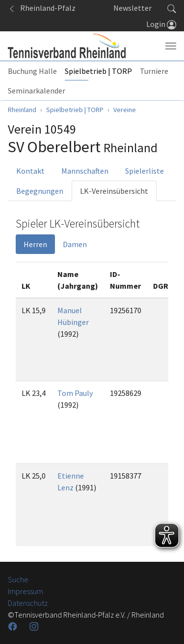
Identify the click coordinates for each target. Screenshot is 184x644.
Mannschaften (85, 171)
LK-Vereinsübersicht (114, 191)
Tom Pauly (75, 393)
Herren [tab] (35, 244)
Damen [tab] (75, 244)
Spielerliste (145, 171)
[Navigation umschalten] (171, 46)
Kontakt (30, 171)
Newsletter (132, 8)
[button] (172, 8)
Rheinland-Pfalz (42, 8)
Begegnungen (40, 191)
